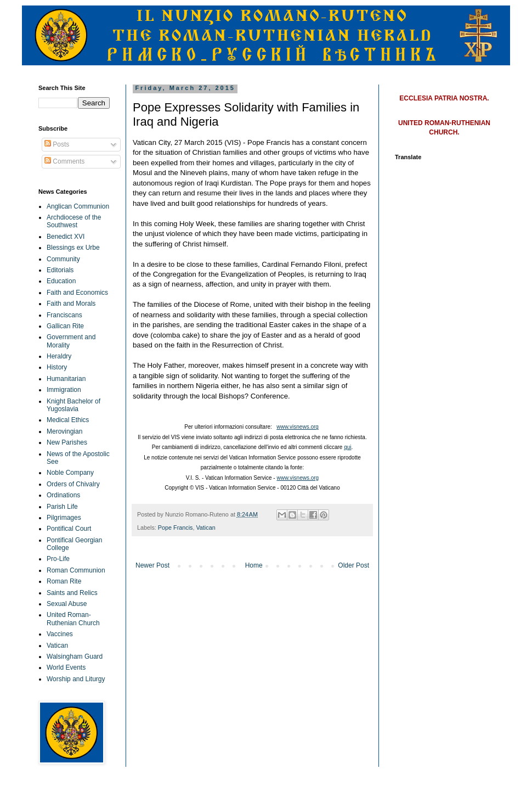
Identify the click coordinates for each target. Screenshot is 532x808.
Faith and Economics (77, 293)
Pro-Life (58, 559)
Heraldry (59, 356)
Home (254, 565)
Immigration (64, 390)
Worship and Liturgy (76, 679)
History (57, 367)
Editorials (60, 270)
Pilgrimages (64, 518)
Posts (57, 144)
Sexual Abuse (67, 604)
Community (63, 259)
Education (61, 281)
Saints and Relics (72, 593)
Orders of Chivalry (73, 484)
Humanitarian (66, 379)
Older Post (353, 565)
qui (347, 447)
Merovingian (64, 431)
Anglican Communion (78, 206)
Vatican (205, 528)
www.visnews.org (298, 427)
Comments (64, 161)
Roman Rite (64, 581)
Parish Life (62, 507)
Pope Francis (176, 528)
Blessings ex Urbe (73, 248)
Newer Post (152, 565)
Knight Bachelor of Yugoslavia (73, 405)
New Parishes (67, 442)
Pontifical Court (69, 529)
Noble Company (70, 473)
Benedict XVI (66, 237)
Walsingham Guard (75, 656)
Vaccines (60, 634)
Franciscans (64, 315)
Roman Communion (76, 570)
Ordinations (63, 495)
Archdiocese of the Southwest (74, 221)
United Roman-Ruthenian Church (73, 619)
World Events (66, 667)
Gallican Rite (65, 326)
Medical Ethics (68, 420)
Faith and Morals (71, 304)
